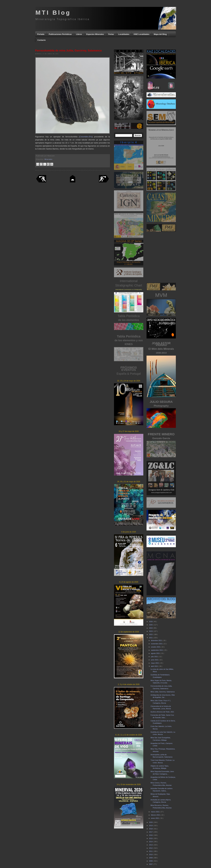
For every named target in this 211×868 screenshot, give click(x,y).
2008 (151, 861)
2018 (151, 829)
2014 (151, 842)
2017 (151, 832)
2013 (151, 845)
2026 (151, 622)
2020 (151, 822)
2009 (151, 858)
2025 (151, 625)
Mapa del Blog (160, 34)
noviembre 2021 (157, 644)
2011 (151, 851)
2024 (151, 628)
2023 (151, 631)
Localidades (124, 34)
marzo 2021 (155, 812)
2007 (151, 864)
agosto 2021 (156, 653)
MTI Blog (53, 13)
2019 (151, 826)
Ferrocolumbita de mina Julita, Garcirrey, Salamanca (68, 51)
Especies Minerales (95, 34)
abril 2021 (155, 666)
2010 (151, 855)
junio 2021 (155, 660)
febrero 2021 (156, 815)
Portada (41, 34)
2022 (151, 634)
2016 (151, 835)
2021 (151, 638)
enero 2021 (155, 818)
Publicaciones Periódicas (60, 34)
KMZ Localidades (141, 34)
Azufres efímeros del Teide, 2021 (162, 712)
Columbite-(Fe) (86, 137)
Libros (79, 34)
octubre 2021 (156, 647)
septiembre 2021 (157, 650)
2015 (151, 838)
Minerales (48, 159)
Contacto (41, 40)
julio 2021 (155, 657)
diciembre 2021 (157, 640)
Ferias (111, 34)
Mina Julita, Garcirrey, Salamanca (162, 692)
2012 (151, 848)
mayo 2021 (155, 663)
